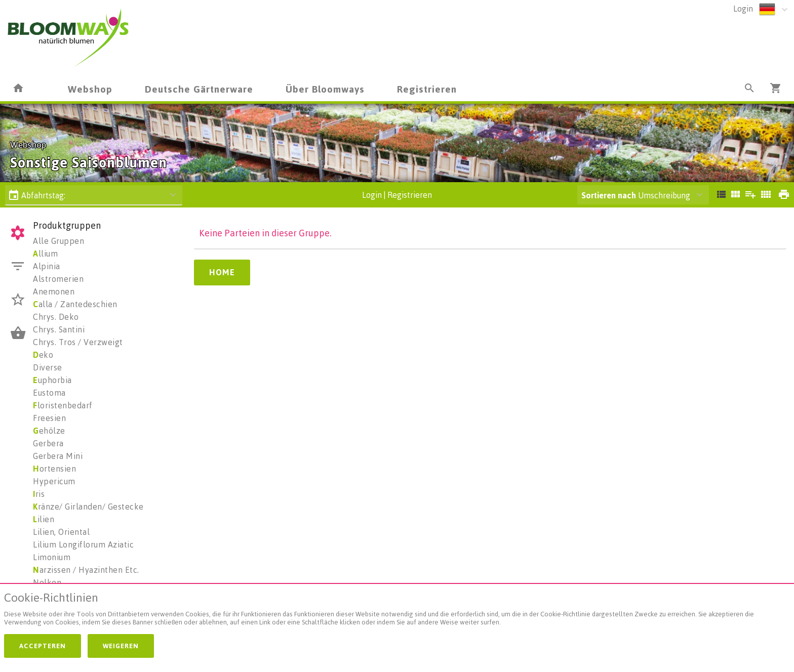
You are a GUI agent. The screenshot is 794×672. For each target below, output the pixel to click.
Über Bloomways (325, 89)
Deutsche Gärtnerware (199, 89)
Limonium (52, 557)
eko (43, 355)
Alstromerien (58, 279)
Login (743, 9)
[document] (397, 611)
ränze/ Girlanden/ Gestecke (88, 507)
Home (222, 272)
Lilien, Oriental (61, 532)
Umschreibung (636, 195)
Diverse (48, 367)
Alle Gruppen (58, 241)
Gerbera (48, 443)
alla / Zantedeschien (75, 304)
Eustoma (49, 393)
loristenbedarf (63, 405)
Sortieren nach (609, 195)
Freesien (49, 418)
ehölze (49, 431)
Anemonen (54, 291)
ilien (44, 519)
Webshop (90, 89)
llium (45, 254)
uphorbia (52, 380)
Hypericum (54, 481)
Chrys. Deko (56, 317)
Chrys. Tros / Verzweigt (78, 342)
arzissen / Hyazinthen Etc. (86, 570)
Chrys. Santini (59, 329)
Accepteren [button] (43, 646)
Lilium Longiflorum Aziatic (83, 544)
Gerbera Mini (58, 456)
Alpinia (47, 266)
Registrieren (427, 89)
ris (39, 494)
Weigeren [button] (121, 646)
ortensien (54, 469)
